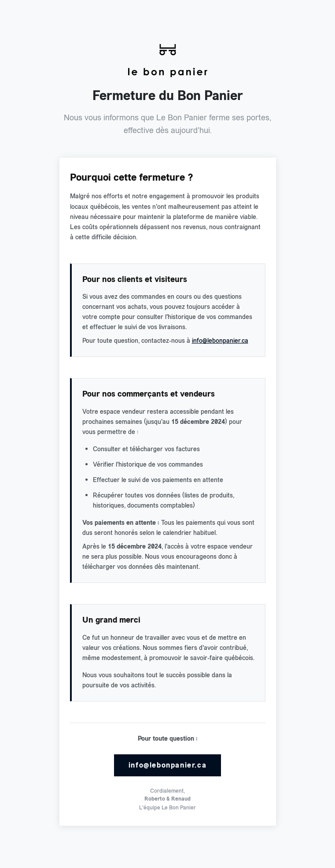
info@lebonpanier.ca (220, 341)
